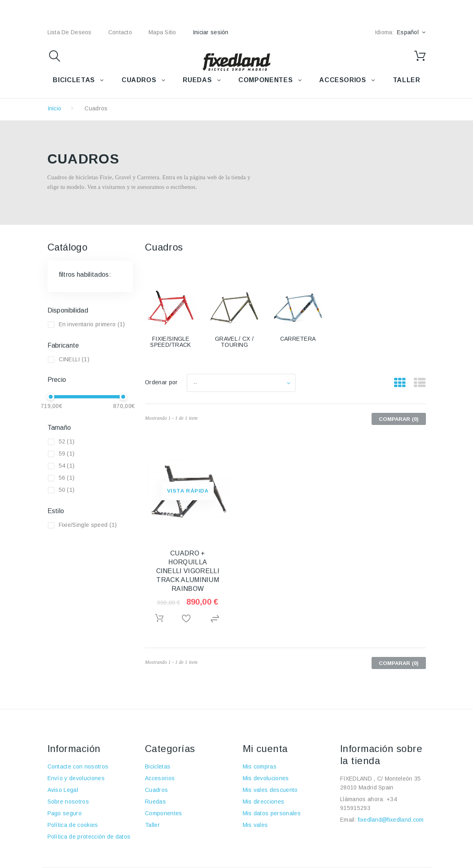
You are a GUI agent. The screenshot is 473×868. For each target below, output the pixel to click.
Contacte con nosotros (78, 766)
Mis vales (255, 825)
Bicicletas (158, 766)
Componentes (164, 813)
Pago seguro (65, 813)
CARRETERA (298, 339)
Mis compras (260, 766)
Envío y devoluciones (76, 778)
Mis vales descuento (270, 790)
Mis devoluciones (266, 778)
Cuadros (156, 790)
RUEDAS (197, 80)
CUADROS (139, 80)
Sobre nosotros (68, 802)
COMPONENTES (265, 80)
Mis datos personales (272, 813)
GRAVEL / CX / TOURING (234, 342)
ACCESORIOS (343, 80)
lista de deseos (70, 32)
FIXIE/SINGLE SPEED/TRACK (171, 342)
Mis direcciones (264, 802)
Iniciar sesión (211, 32)
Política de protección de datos (89, 837)
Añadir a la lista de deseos (188, 619)
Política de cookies (73, 825)
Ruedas (155, 802)
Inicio (55, 108)
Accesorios (160, 778)
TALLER (407, 80)
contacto (120, 32)
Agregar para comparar (216, 619)
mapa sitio (162, 32)
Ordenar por (161, 382)
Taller (152, 825)
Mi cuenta (265, 749)
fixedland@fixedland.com (391, 820)
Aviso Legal (63, 790)
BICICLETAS (74, 80)
